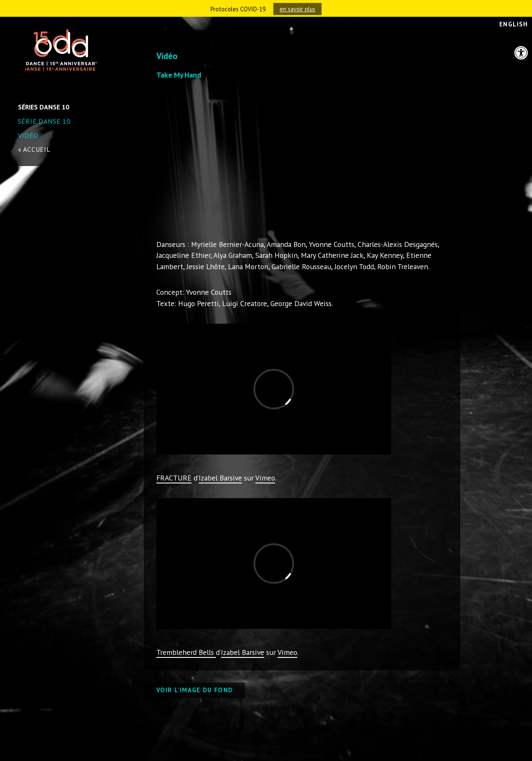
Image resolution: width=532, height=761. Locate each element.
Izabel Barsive (220, 478)
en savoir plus (297, 9)
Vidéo (28, 135)
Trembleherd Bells (186, 652)
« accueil (34, 149)
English (514, 24)
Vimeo (265, 478)
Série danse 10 (44, 121)
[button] (521, 53)
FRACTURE (174, 478)
